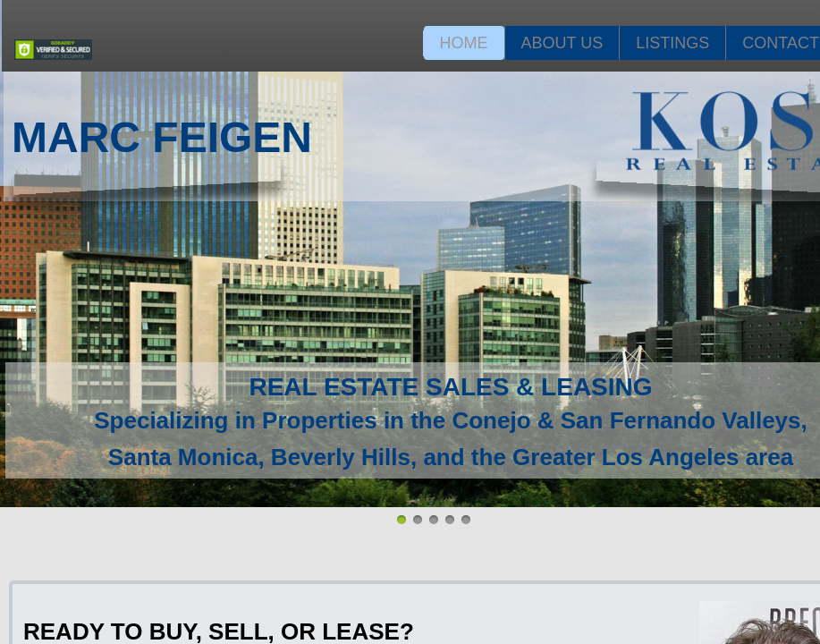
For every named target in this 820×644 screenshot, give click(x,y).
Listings (672, 43)
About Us (562, 43)
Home (464, 43)
